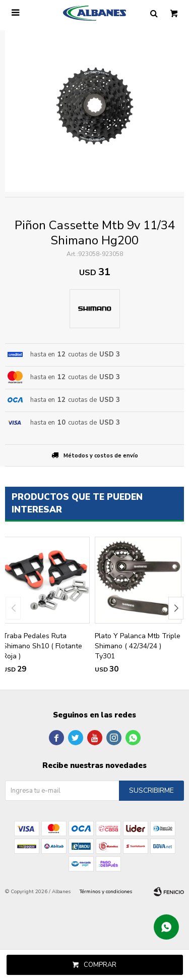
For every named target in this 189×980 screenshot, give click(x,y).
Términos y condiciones (106, 892)
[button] (176, 608)
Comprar (100, 965)
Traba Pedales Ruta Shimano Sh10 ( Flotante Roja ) (42, 646)
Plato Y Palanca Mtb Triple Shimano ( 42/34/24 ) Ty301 (138, 646)
